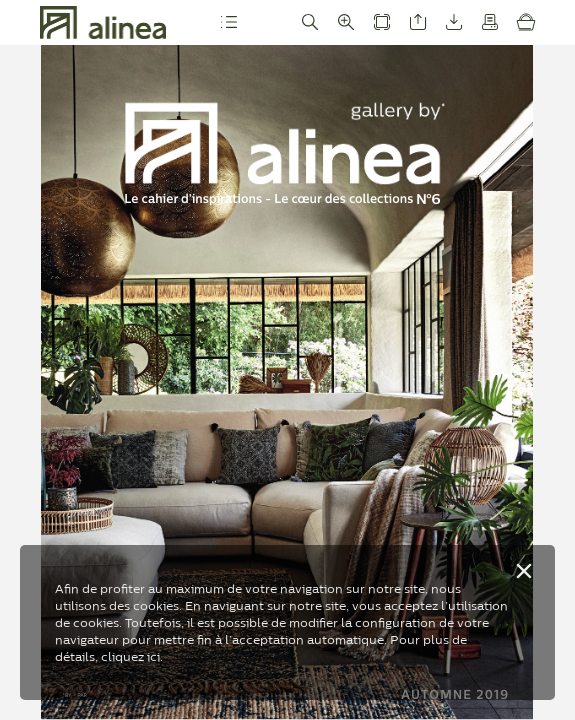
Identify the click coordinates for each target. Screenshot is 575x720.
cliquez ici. (132, 656)
